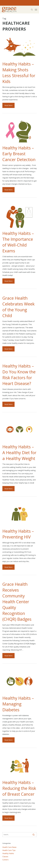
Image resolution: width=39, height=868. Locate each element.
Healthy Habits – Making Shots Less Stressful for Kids (19, 73)
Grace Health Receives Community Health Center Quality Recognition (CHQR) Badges (17, 602)
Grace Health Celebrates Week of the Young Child (19, 307)
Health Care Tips (9, 850)
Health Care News (9, 847)
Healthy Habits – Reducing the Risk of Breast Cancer (19, 788)
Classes (5, 857)
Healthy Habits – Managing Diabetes (18, 704)
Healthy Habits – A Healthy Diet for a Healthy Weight (19, 453)
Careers (5, 860)
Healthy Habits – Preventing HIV (18, 534)
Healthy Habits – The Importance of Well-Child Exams (18, 242)
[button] (36, 10)
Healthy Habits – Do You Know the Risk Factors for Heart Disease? (19, 375)
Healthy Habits (8, 853)
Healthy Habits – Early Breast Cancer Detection (19, 154)
